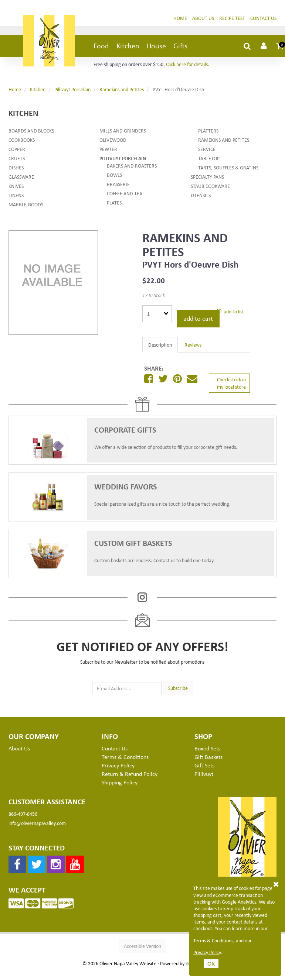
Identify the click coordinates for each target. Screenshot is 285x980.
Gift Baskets (208, 757)
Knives (16, 186)
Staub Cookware (210, 186)
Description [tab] (160, 345)
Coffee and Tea (125, 193)
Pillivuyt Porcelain (72, 89)
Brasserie (118, 184)
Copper (17, 149)
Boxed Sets (207, 748)
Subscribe (178, 688)
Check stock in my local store (231, 383)
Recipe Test (232, 18)
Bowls (114, 175)
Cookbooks (22, 140)
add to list (230, 311)
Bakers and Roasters (132, 166)
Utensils (201, 195)
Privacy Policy (207, 952)
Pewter (108, 149)
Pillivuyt (204, 774)
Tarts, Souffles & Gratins (228, 167)
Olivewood (113, 140)
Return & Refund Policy (130, 774)
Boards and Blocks (31, 130)
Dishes (16, 167)
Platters (208, 130)
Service (207, 149)
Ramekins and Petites (122, 89)
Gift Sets (204, 765)
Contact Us (263, 18)
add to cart (198, 318)
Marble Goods (26, 204)
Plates (114, 202)
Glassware (21, 177)
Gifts (180, 46)
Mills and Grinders (123, 130)
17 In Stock (154, 295)
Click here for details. (188, 64)
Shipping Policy (120, 782)
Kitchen (128, 46)
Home (180, 18)
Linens (16, 195)
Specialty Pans (207, 177)
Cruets (17, 158)
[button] (280, 46)
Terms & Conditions (213, 941)
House (156, 46)
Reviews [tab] (193, 345)
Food (101, 46)
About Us (203, 18)
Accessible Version (142, 946)
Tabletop (209, 158)
